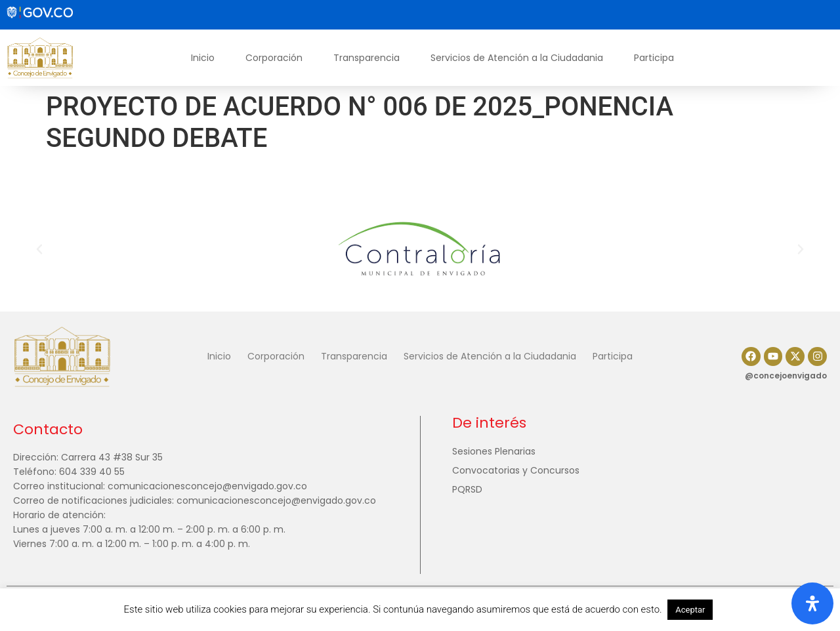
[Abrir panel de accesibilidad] (812, 603)
